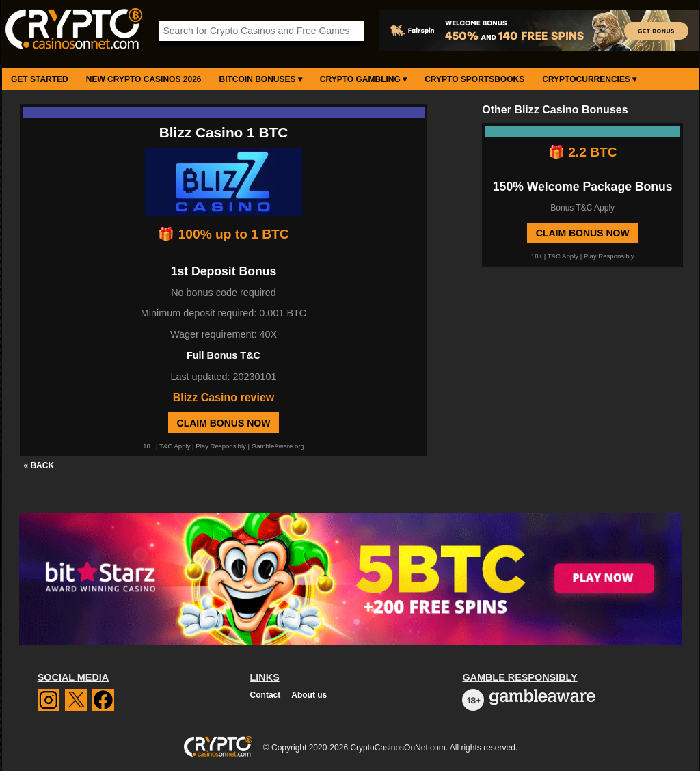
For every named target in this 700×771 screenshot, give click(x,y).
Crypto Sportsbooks (474, 79)
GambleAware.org (278, 446)
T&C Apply (175, 446)
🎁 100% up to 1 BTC (223, 234)
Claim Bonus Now (224, 423)
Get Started (40, 79)
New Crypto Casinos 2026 (144, 79)
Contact (266, 695)
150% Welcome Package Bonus (583, 187)
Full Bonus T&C (224, 355)
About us (309, 695)
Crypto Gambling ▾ (363, 79)
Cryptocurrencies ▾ (589, 79)
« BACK (39, 465)
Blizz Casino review (224, 397)
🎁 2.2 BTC (583, 152)
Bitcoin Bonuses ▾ (261, 79)
